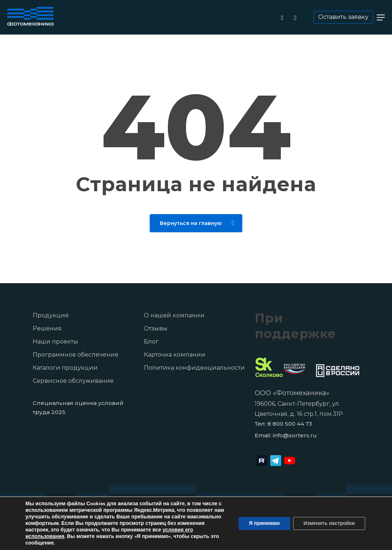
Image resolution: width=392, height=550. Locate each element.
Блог (151, 342)
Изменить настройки (328, 523)
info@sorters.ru (295, 435)
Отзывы (156, 328)
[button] (381, 17)
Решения (47, 328)
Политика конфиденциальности (194, 368)
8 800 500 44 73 (290, 424)
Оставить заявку (344, 17)
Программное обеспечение (76, 355)
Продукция (51, 315)
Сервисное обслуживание (73, 381)
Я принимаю (262, 523)
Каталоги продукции (65, 368)
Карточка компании (175, 355)
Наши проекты (55, 342)
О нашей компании (174, 315)
